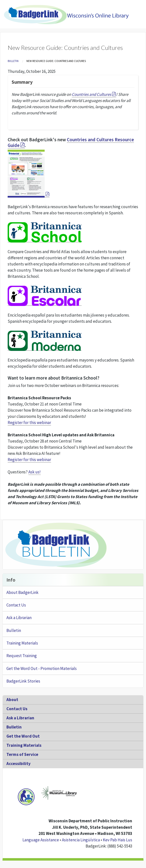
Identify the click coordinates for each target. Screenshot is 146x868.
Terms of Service (22, 754)
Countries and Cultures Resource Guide (71, 142)
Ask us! (35, 472)
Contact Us (16, 605)
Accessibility (18, 764)
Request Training (22, 656)
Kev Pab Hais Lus (118, 840)
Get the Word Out (23, 736)
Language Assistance (41, 840)
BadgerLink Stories (23, 681)
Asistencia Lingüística (81, 840)
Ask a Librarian (19, 618)
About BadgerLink (22, 592)
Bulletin (13, 61)
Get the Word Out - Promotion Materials (42, 668)
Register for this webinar (29, 423)
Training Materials (22, 643)
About (12, 700)
